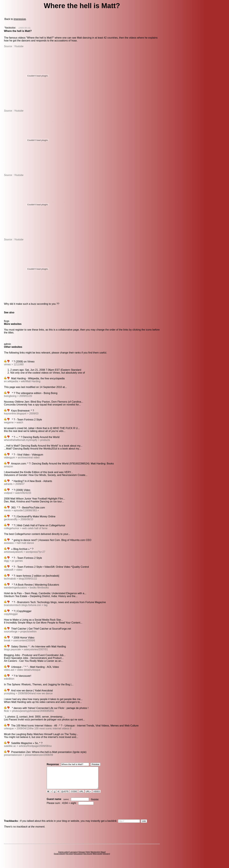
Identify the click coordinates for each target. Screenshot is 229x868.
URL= (88, 796)
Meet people (98, 858)
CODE (74, 796)
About (103, 856)
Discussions (78, 858)
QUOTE (65, 796)
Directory (106, 858)
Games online (64, 856)
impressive (20, 19)
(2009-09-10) (24, 28)
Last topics (74, 856)
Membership (95, 856)
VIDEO (97, 796)
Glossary (82, 856)
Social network (59, 858)
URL (81, 796)
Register (95, 804)
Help (88, 856)
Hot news (69, 858)
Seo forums (88, 858)
